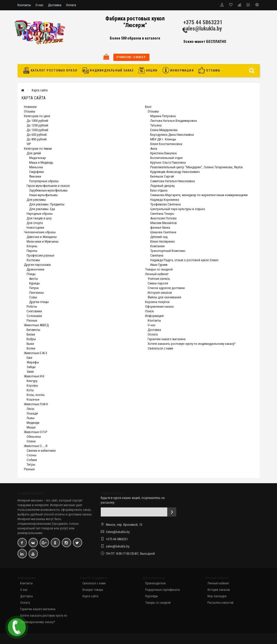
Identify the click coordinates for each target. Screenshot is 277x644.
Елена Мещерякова (164, 130)
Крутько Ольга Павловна (168, 162)
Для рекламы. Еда (42, 209)
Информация (178, 70)
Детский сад (159, 237)
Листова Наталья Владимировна (174, 121)
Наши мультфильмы (43, 195)
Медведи (33, 423)
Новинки (30, 107)
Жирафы (33, 362)
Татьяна (156, 125)
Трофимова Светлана (165, 204)
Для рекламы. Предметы (47, 204)
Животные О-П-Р (36, 432)
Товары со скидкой (159, 269)
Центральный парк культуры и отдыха (178, 209)
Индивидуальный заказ (108, 70)
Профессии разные (40, 255)
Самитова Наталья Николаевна (173, 181)
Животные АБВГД (36, 325)
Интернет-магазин (30, 500)
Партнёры (152, 596)
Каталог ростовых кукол (52, 70)
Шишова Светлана (163, 232)
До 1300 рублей (37, 130)
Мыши (31, 427)
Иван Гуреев (159, 265)
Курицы (34, 283)
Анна (154, 149)
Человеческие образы (40, 232)
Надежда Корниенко (165, 200)
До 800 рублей (37, 139)
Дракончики (35, 269)
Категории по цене (37, 116)
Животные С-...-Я (36, 446)
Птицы (31, 274)
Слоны (31, 455)
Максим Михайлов (163, 223)
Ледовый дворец (162, 186)
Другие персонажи (37, 265)
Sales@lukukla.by (118, 532)
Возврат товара (93, 590)
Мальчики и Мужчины (43, 241)
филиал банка (160, 228)
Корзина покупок (157, 302)
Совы (33, 297)
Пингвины (36, 293)
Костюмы (33, 260)
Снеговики (34, 311)
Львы (31, 418)
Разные (32, 320)
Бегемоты (33, 330)
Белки (31, 334)
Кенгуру (32, 381)
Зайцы (31, 367)
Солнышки (34, 316)
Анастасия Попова (163, 218)
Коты (30, 390)
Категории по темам (38, 149)
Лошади (32, 413)
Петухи (34, 288)
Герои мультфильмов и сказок (48, 186)
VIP (29, 144)
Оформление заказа (159, 307)
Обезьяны (34, 437)
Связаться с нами (160, 348)
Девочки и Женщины (42, 237)
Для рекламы (36, 200)
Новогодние (35, 228)
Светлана (157, 255)
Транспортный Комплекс (168, 251)
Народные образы (40, 214)
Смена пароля (158, 283)
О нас (39, 5)
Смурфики (36, 172)
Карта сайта (40, 90)
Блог (148, 107)
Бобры (31, 339)
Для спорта (35, 223)
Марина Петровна (163, 116)
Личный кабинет (157, 274)
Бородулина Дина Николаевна (172, 135)
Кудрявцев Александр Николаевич (175, 172)
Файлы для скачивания (164, 297)
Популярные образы (44, 181)
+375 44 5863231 (203, 22)
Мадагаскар (37, 158)
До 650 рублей (37, 135)
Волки (31, 348)
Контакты (24, 5)
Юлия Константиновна (166, 144)
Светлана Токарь (162, 214)
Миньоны (36, 167)
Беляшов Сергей (162, 176)
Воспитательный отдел (166, 158)
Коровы (32, 385)
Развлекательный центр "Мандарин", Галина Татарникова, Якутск (196, 167)
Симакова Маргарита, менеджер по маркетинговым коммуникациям (199, 195)
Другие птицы (39, 302)
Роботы (32, 307)
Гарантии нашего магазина (167, 339)
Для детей (34, 153)
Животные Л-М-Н (36, 404)
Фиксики (35, 176)
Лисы (30, 409)
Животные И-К (34, 376)
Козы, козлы (36, 395)
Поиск (149, 311)
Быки (30, 344)
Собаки (32, 460)
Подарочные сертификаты (162, 590)
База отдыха (159, 190)
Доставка (55, 5)
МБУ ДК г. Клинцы (163, 139)
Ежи (29, 358)
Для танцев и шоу (39, 218)
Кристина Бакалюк (163, 153)
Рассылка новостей (220, 603)
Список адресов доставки (166, 288)
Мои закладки (217, 596)
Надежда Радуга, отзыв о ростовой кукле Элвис (184, 260)
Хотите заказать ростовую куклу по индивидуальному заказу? (192, 344)
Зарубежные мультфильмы (48, 190)
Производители (155, 583)
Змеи (30, 372)
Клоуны (32, 246)
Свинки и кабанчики (41, 451)
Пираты (32, 251)
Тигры (31, 464)
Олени (31, 441)
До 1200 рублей (37, 125)
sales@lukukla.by (203, 29)
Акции (148, 70)
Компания (157, 246)
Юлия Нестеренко (163, 241)
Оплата (71, 5)
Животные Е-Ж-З (36, 353)
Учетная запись (159, 279)
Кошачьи (33, 399)
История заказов (160, 293)
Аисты (33, 279)
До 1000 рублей (37, 121)
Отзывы (209, 70)
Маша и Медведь (41, 162)
